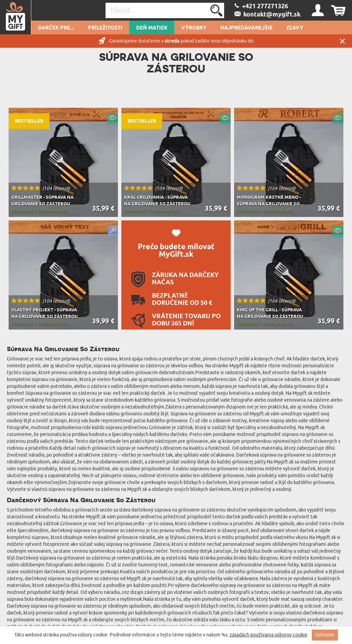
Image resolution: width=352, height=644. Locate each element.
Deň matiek (152, 28)
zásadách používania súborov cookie (268, 635)
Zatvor (342, 41)
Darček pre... (56, 28)
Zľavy (295, 28)
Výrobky (194, 28)
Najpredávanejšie (246, 28)
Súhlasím (325, 635)
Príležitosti (105, 28)
